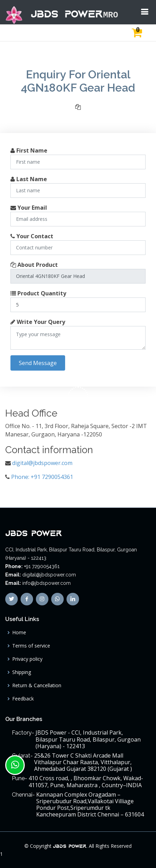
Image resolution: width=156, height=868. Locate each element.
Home (19, 633)
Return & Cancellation (37, 685)
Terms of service (31, 646)
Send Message (38, 363)
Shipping (22, 672)
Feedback (23, 699)
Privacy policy (27, 659)
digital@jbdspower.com (42, 463)
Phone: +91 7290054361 (42, 477)
